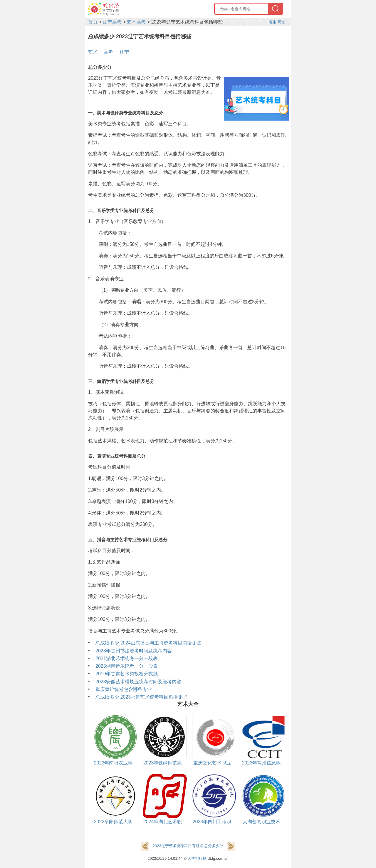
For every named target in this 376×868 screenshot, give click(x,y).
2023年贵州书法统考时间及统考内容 (134, 651)
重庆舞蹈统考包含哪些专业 (124, 689)
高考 (108, 52)
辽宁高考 (112, 22)
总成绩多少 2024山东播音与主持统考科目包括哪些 (148, 643)
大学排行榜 (197, 858)
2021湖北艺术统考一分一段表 (127, 658)
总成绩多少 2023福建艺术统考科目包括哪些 (141, 697)
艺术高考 (136, 22)
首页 (93, 22)
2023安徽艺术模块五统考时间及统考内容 (138, 682)
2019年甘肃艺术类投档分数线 (127, 674)
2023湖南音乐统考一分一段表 (127, 666)
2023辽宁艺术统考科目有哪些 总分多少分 (188, 846)
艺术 (93, 52)
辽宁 (124, 52)
